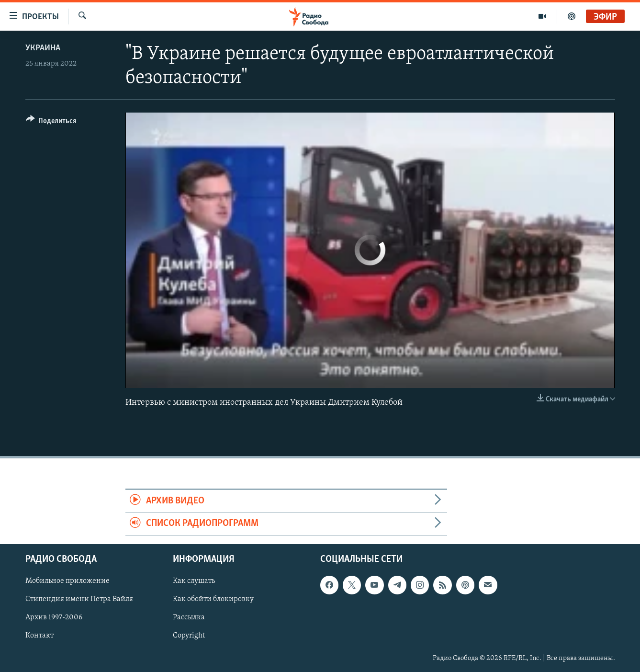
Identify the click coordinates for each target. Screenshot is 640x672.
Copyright (189, 636)
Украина (43, 48)
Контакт (39, 636)
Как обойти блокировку (213, 599)
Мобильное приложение (67, 581)
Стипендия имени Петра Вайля (79, 599)
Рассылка (189, 617)
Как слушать (194, 581)
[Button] (51, 122)
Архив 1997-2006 (54, 617)
